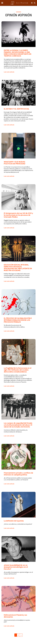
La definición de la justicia (14, 521)
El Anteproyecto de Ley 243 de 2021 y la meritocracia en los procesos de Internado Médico (18, 215)
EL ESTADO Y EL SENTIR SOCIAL (17, 109)
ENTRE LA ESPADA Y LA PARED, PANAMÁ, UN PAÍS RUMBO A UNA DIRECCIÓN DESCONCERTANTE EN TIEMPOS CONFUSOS (18, 53)
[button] (2, 3)
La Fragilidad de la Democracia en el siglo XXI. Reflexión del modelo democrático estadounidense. (18, 370)
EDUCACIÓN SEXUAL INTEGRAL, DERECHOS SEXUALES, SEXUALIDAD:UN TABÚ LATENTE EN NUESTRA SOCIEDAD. (18, 268)
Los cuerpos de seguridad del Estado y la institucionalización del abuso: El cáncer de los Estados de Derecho (18, 425)
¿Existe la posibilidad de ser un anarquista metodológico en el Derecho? (16, 567)
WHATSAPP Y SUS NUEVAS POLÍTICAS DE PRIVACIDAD (15, 163)
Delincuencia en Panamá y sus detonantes (15, 616)
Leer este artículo (9, 72)
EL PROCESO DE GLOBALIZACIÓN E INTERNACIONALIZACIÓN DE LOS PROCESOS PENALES (18, 320)
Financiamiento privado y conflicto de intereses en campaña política (18, 474)
